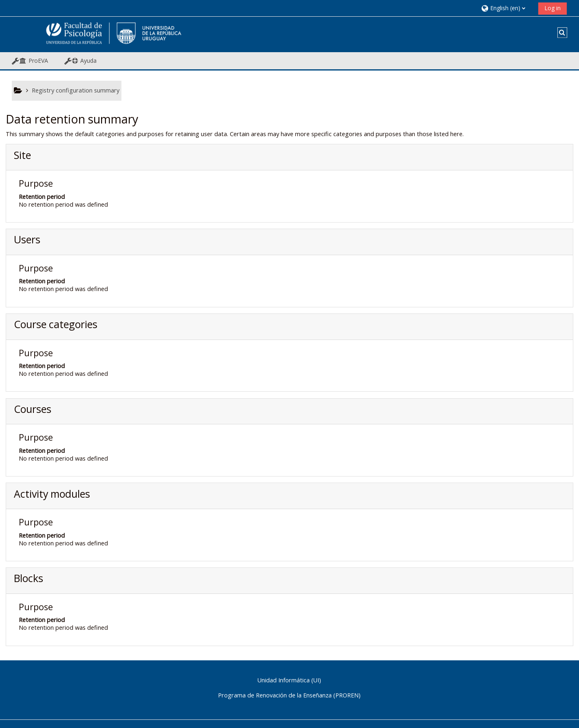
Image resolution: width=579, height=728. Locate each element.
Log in (553, 8)
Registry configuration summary (76, 90)
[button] (507, 8)
